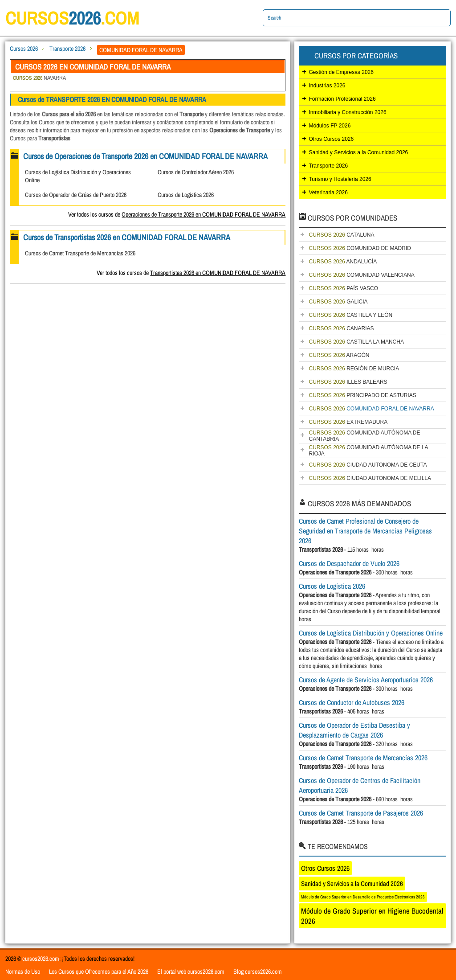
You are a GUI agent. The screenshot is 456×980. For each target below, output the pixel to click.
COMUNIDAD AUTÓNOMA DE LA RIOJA (368, 451)
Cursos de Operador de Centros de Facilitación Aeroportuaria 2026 (360, 785)
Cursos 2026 (24, 49)
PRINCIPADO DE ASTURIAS (362, 395)
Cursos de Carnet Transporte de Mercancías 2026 (80, 253)
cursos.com (72, 18)
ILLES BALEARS (348, 382)
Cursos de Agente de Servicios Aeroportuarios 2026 (366, 680)
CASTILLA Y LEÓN (350, 315)
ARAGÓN (339, 355)
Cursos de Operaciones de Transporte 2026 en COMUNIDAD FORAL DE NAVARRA (145, 156)
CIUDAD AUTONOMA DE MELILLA (370, 478)
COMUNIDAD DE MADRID (360, 248)
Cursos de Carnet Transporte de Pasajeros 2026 (361, 813)
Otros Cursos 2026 (331, 139)
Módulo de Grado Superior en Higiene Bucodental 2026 (372, 916)
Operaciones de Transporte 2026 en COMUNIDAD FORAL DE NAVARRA (204, 214)
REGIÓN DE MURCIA (354, 369)
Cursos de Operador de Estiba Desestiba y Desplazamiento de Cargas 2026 (354, 730)
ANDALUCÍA (343, 262)
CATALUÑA (341, 235)
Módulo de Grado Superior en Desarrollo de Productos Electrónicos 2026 (363, 897)
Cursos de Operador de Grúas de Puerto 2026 (76, 195)
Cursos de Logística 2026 (186, 195)
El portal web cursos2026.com (191, 972)
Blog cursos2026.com (258, 972)
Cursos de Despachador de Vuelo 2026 (349, 563)
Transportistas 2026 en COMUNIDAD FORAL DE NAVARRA (218, 273)
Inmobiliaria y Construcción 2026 (347, 112)
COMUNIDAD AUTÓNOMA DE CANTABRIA (364, 436)
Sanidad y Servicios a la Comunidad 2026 (358, 152)
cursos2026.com (41, 959)
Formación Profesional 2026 (342, 99)
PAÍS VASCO (343, 288)
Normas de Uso (23, 972)
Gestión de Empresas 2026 (341, 72)
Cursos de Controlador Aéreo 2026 (196, 172)
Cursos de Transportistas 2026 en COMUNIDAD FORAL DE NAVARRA (127, 237)
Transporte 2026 (67, 49)
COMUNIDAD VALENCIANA (361, 275)
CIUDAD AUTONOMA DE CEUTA (368, 465)
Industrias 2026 (327, 86)
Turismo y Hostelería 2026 (340, 179)
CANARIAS (341, 328)
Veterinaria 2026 (328, 193)
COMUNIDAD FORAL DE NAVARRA (371, 409)
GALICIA (338, 302)
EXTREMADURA (348, 422)
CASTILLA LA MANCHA (356, 342)
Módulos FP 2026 (330, 126)
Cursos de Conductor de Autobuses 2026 (352, 702)
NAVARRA (39, 78)
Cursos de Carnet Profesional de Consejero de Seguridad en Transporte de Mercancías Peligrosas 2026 (365, 531)
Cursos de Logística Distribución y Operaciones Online (371, 633)
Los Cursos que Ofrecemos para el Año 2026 (99, 972)
